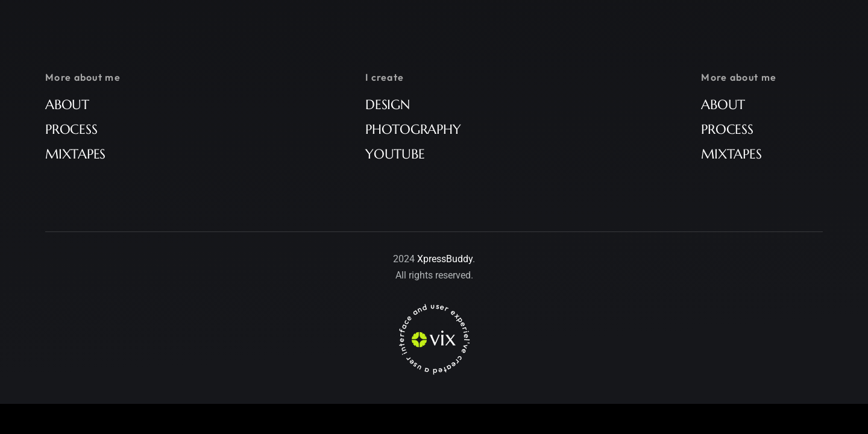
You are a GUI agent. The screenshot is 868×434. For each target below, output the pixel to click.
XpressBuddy (445, 259)
